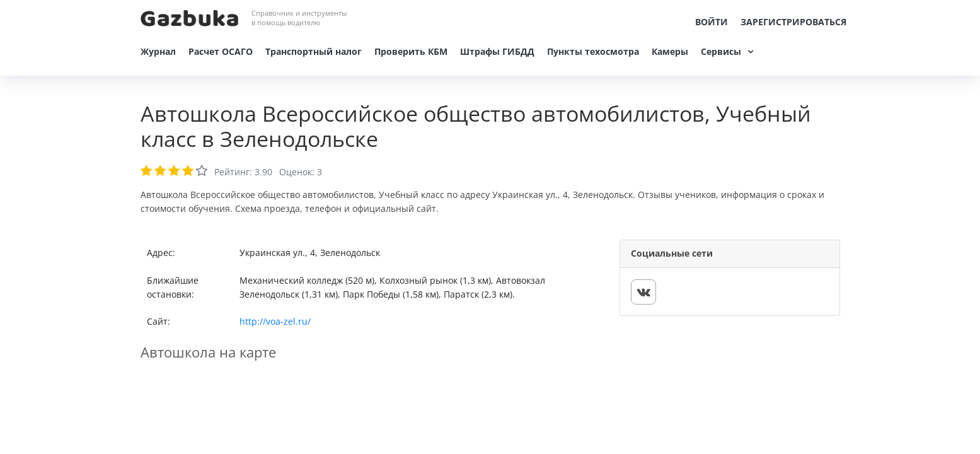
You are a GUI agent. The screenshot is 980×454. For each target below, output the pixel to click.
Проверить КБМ (411, 51)
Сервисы (721, 51)
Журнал (158, 51)
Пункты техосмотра (593, 51)
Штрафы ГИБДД (497, 51)
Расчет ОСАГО (221, 51)
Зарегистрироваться (793, 22)
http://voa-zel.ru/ (275, 321)
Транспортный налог (314, 51)
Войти (712, 22)
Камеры (670, 51)
